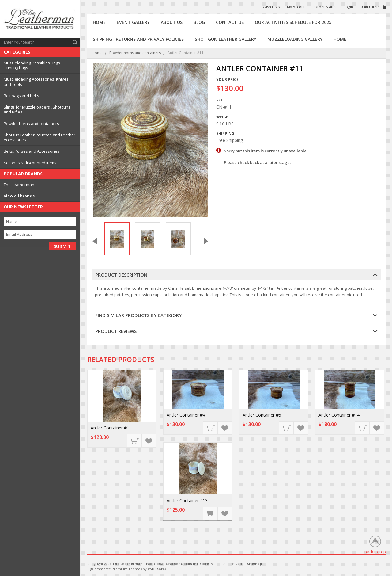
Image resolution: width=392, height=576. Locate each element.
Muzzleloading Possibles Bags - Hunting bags (33, 65)
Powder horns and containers (31, 124)
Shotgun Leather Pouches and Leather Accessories (40, 137)
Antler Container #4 (186, 415)
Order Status (325, 7)
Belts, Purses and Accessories (32, 151)
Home (97, 53)
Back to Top (375, 552)
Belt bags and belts (21, 96)
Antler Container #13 (187, 500)
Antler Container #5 (262, 415)
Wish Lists (271, 7)
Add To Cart (135, 441)
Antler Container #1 (110, 428)
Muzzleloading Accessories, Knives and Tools (36, 82)
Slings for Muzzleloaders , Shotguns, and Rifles (38, 109)
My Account (297, 7)
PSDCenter (157, 569)
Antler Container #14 (339, 415)
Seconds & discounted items (30, 163)
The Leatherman (19, 185)
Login (348, 7)
